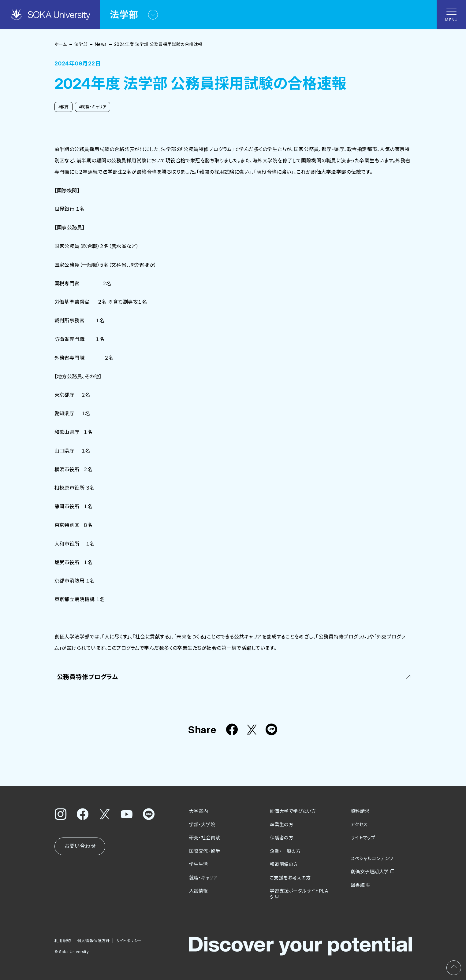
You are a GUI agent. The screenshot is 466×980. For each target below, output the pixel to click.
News (101, 44)
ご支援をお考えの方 (290, 878)
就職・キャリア (93, 107)
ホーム (61, 44)
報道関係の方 (284, 864)
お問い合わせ (80, 846)
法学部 (81, 44)
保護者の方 (281, 838)
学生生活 (199, 864)
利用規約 (63, 941)
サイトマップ (363, 838)
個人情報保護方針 (93, 941)
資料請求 (360, 811)
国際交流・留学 (205, 851)
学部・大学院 (202, 825)
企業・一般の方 (285, 851)
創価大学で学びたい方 (293, 811)
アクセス (359, 825)
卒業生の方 (281, 825)
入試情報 (199, 891)
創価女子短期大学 (370, 872)
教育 (63, 107)
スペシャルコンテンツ (372, 858)
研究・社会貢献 (205, 838)
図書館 (358, 885)
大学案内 (199, 811)
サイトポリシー (129, 941)
